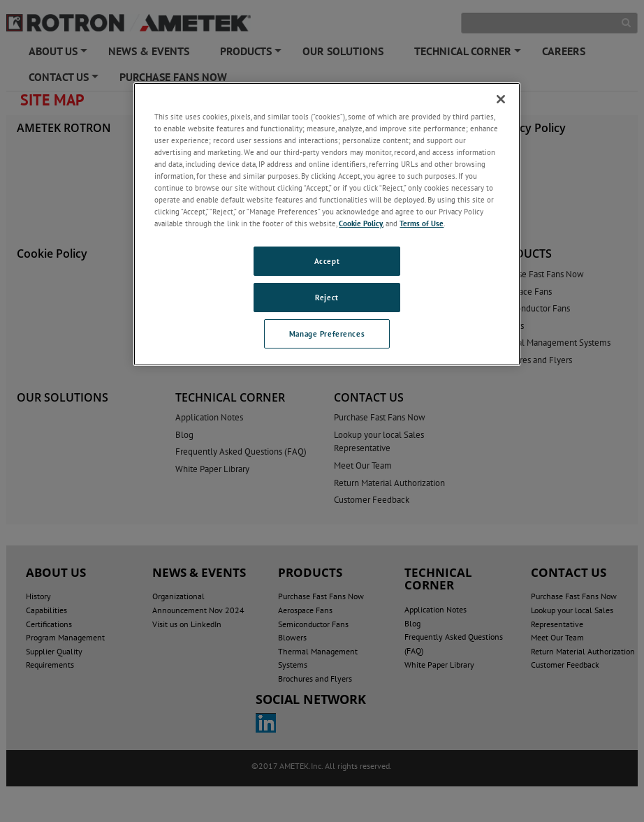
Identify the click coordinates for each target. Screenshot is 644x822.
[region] (327, 224)
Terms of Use (422, 223)
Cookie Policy (361, 223)
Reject (327, 297)
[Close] (501, 99)
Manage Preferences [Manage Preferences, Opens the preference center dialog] (327, 333)
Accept (327, 261)
